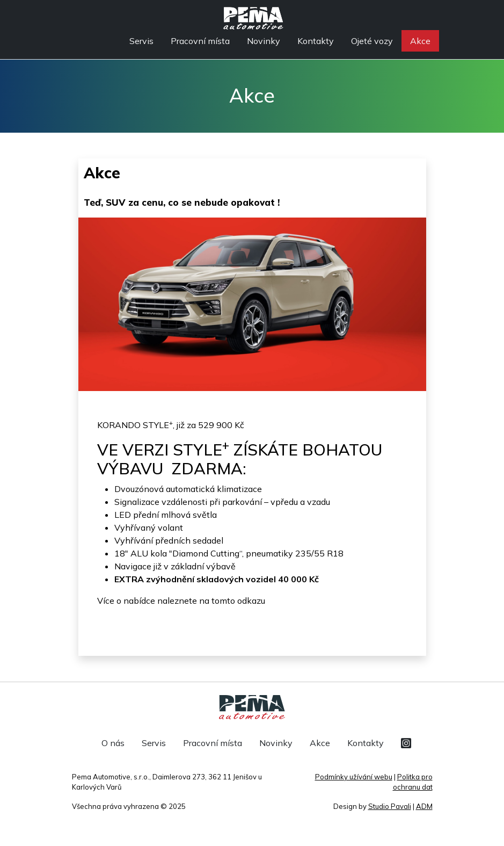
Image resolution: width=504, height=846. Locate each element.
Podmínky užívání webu (354, 777)
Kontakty (316, 41)
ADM (424, 806)
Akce (420, 41)
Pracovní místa (200, 41)
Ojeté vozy (372, 41)
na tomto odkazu (232, 601)
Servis (141, 41)
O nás (113, 743)
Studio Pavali (390, 806)
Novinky (264, 41)
